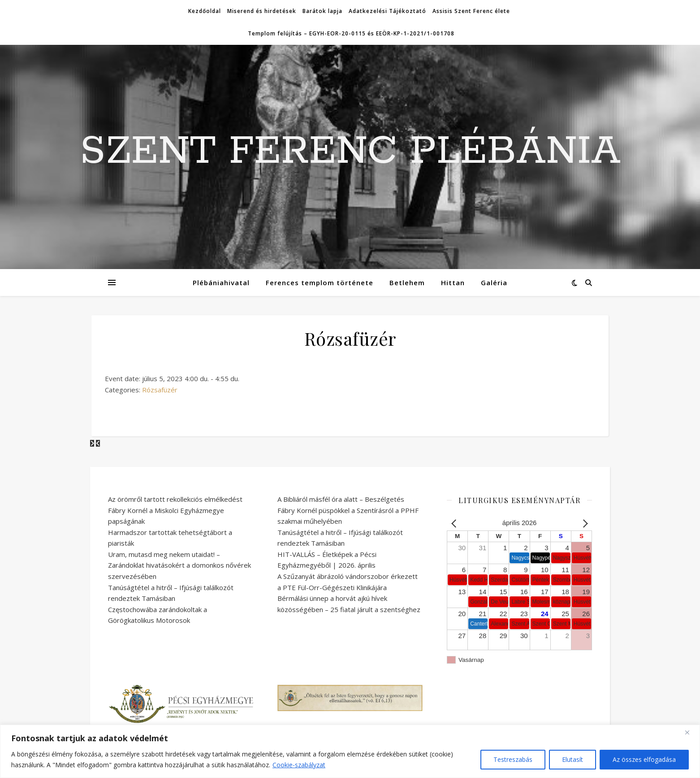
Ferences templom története (320, 283)
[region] (350, 751)
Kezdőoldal (205, 11)
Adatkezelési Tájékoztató (387, 11)
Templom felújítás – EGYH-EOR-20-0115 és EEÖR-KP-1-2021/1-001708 (351, 33)
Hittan (453, 283)
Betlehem (407, 283)
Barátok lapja (322, 11)
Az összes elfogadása (644, 759)
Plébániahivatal (221, 283)
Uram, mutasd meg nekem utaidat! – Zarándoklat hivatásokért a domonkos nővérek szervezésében (179, 565)
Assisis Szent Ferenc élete (471, 11)
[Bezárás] (691, 732)
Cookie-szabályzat (299, 765)
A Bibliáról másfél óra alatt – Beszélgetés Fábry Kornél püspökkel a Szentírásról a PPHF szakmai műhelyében (348, 510)
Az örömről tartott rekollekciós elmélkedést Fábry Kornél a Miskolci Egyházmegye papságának (175, 510)
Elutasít (573, 759)
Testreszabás (513, 759)
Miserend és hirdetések (262, 11)
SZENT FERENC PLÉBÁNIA (350, 152)
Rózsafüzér (160, 390)
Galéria (494, 283)
